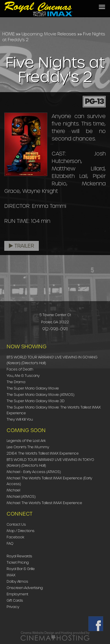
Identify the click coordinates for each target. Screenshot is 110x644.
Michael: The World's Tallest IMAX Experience (44, 503)
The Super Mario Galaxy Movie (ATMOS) (40, 395)
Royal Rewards (19, 556)
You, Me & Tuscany (23, 376)
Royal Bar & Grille (21, 569)
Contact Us (16, 524)
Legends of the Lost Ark (26, 441)
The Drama (16, 382)
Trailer (22, 246)
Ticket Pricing (18, 562)
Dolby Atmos (17, 581)
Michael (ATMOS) (21, 496)
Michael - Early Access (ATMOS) (34, 472)
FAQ (10, 543)
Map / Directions (21, 531)
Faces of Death (20, 369)
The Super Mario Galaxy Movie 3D (36, 401)
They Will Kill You (20, 419)
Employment (17, 594)
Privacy (13, 607)
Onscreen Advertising (25, 588)
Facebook (16, 537)
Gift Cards (15, 600)
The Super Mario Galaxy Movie (33, 388)
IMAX (11, 575)
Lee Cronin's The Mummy (28, 447)
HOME (8, 34)
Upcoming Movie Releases (49, 34)
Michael (13, 490)
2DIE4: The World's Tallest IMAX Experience (43, 453)
